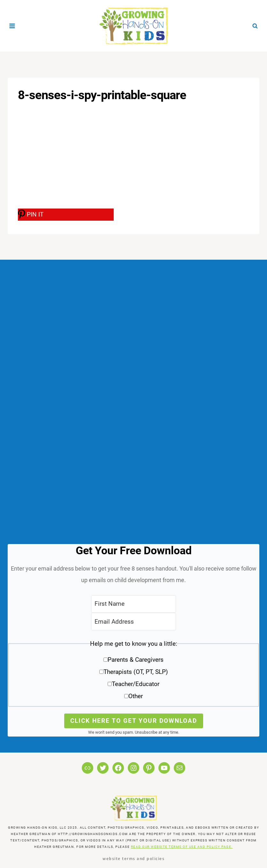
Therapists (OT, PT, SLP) (136, 672)
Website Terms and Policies (133, 858)
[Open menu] (12, 26)
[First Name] (133, 604)
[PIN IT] (66, 215)
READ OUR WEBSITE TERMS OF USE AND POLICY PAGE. (182, 847)
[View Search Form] (255, 26)
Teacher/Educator (136, 684)
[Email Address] (133, 622)
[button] (133, 672)
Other (136, 696)
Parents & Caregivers (136, 660)
